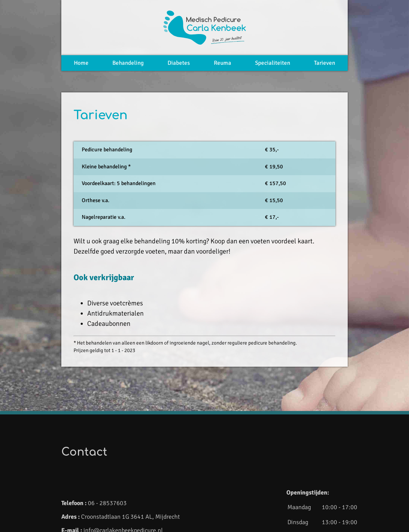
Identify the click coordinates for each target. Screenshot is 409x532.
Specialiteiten (273, 63)
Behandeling (128, 63)
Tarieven (325, 63)
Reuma (223, 63)
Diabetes (179, 63)
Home (81, 63)
